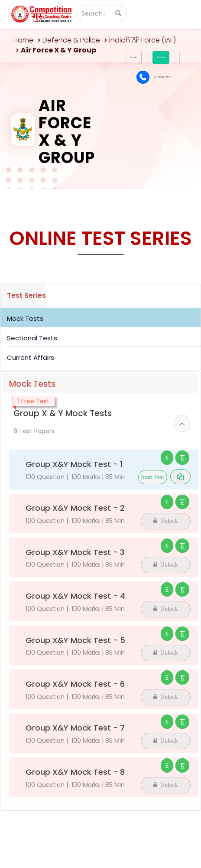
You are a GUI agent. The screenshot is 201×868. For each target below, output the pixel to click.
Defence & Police (71, 40)
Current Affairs (31, 357)
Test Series (26, 295)
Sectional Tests (32, 338)
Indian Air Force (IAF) (143, 40)
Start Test (153, 477)
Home (23, 40)
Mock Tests (25, 318)
